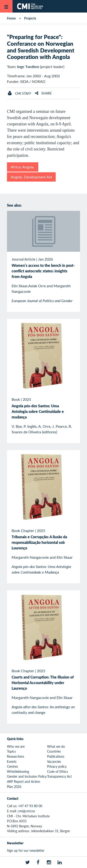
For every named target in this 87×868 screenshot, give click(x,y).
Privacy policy (57, 766)
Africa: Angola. (23, 167)
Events (12, 761)
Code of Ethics (58, 771)
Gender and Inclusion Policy (27, 776)
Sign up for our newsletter (26, 850)
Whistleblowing (18, 771)
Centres (12, 766)
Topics (11, 751)
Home (11, 18)
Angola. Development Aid (31, 177)
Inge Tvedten (28, 67)
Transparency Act (59, 776)
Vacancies (54, 761)
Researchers (16, 756)
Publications (56, 756)
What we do (56, 746)
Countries (54, 751)
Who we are (16, 746)
